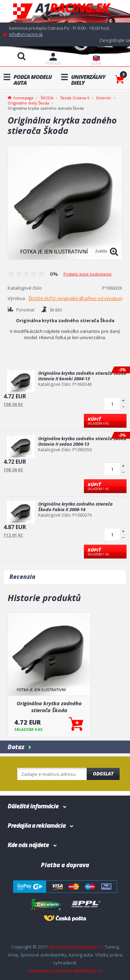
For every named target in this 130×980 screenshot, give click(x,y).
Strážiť (56, 310)
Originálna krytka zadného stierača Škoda (49, 707)
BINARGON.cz (88, 971)
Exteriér (104, 98)
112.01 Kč (13, 535)
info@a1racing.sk (26, 34)
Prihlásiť (53, 63)
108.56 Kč (13, 404)
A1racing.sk (65, 11)
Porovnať (25, 310)
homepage (24, 97)
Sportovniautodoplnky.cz (75, 947)
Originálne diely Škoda (28, 103)
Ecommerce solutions (50, 971)
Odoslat (103, 774)
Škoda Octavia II (75, 98)
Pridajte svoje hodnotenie (88, 274)
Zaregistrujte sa (115, 40)
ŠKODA (47, 98)
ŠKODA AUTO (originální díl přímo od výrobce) (75, 298)
